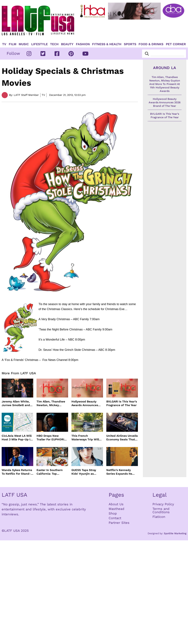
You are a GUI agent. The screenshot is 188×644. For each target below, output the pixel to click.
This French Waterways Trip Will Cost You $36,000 (85, 438)
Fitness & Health (107, 44)
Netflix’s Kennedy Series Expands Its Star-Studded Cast (119, 472)
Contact (115, 518)
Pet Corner (176, 44)
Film (13, 44)
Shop (113, 513)
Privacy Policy (163, 504)
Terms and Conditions (161, 510)
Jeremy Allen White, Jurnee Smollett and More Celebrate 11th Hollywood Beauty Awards (16, 403)
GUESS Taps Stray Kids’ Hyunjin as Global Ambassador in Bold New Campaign (87, 472)
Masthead (116, 509)
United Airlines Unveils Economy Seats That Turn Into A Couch (122, 438)
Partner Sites (119, 523)
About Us (116, 504)
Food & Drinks (151, 44)
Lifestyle (40, 44)
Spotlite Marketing (175, 533)
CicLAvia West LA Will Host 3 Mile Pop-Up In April (17, 438)
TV (4, 44)
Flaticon (159, 517)
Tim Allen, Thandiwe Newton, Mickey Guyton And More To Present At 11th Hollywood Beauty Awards (51, 403)
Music (24, 44)
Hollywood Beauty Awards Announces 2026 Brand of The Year (85, 403)
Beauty (67, 44)
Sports (130, 44)
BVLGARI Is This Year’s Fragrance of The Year (122, 403)
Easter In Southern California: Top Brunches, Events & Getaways (50, 472)
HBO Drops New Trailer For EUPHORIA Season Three (51, 438)
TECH (54, 44)
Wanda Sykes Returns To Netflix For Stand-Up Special (17, 472)
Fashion (83, 44)
